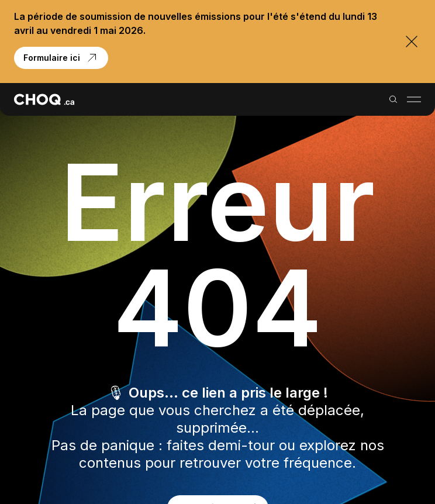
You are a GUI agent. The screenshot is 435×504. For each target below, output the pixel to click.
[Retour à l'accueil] (44, 99)
